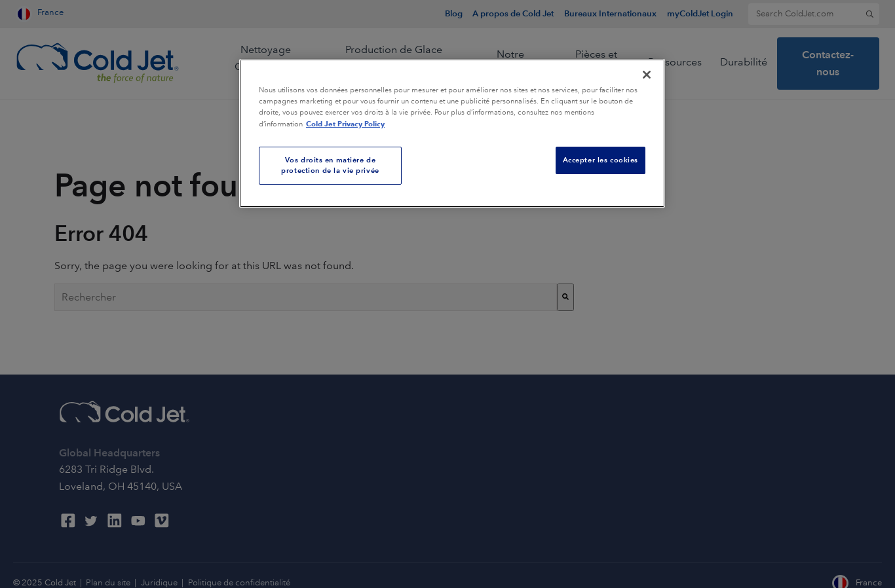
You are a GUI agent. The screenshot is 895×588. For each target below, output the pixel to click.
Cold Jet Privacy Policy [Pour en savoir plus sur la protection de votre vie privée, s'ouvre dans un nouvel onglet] (345, 124)
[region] (452, 133)
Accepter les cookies (600, 160)
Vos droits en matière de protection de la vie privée (330, 165)
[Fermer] (647, 75)
